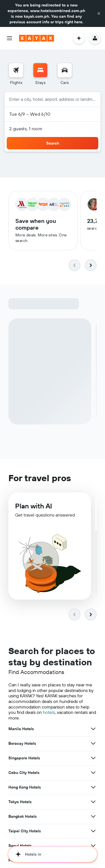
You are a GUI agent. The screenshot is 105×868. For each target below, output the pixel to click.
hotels (49, 714)
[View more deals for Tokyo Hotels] (93, 803)
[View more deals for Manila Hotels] (93, 730)
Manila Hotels (21, 730)
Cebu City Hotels (24, 774)
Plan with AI (34, 509)
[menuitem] (16, 74)
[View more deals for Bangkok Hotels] (93, 817)
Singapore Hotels (24, 759)
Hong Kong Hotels (25, 788)
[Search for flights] (16, 70)
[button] (99, 13)
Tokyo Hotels (20, 803)
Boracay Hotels (22, 744)
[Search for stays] (40, 70)
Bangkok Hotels (23, 817)
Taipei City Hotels (25, 832)
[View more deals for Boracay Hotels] (93, 744)
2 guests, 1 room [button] (26, 129)
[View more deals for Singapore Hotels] (93, 759)
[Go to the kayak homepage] (37, 38)
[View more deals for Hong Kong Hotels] (93, 788)
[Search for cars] (65, 70)
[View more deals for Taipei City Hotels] (93, 832)
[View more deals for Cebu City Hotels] (93, 774)
